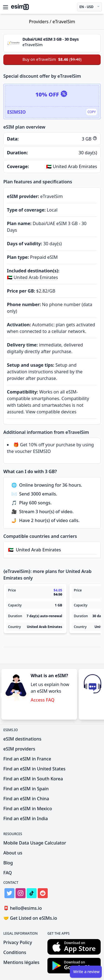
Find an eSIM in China (26, 799)
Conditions (15, 952)
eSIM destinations (22, 739)
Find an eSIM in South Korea (33, 779)
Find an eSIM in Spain (26, 789)
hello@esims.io (24, 908)
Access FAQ (42, 700)
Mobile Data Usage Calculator (35, 843)
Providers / (41, 22)
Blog (8, 863)
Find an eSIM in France (27, 759)
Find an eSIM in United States (34, 769)
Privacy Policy (18, 942)
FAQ (8, 873)
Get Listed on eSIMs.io (30, 918)
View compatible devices (51, 412)
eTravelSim (64, 22)
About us (13, 853)
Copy (92, 112)
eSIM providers (19, 749)
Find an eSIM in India (26, 819)
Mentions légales (21, 962)
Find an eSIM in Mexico (28, 809)
